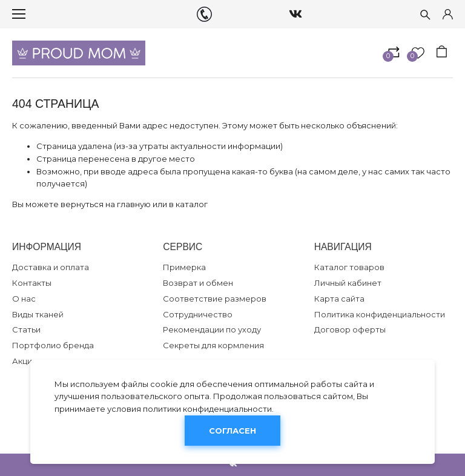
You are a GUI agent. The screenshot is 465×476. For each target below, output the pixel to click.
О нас (24, 299)
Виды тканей (38, 314)
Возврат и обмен (198, 283)
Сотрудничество (198, 314)
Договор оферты (350, 329)
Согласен (232, 431)
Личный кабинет (348, 283)
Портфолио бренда (53, 345)
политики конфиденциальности (207, 409)
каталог (192, 204)
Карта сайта (339, 299)
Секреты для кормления (213, 345)
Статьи (26, 329)
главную (134, 204)
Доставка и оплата (51, 267)
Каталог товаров (349, 267)
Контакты (32, 283)
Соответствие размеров (215, 299)
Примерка (184, 267)
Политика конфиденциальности (380, 314)
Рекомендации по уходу (212, 329)
